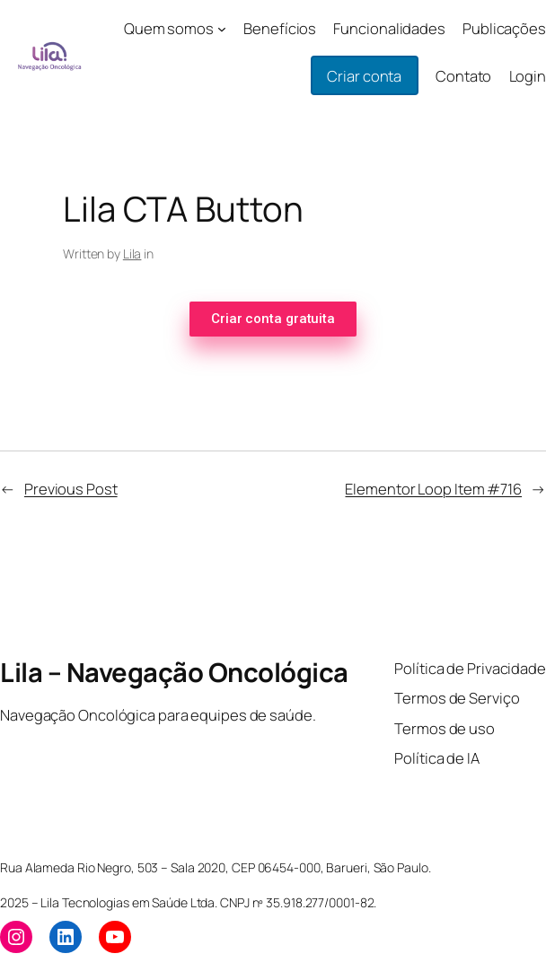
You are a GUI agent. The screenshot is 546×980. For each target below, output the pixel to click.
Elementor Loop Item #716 (433, 489)
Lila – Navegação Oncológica (174, 672)
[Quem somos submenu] (222, 29)
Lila (132, 254)
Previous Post (71, 489)
